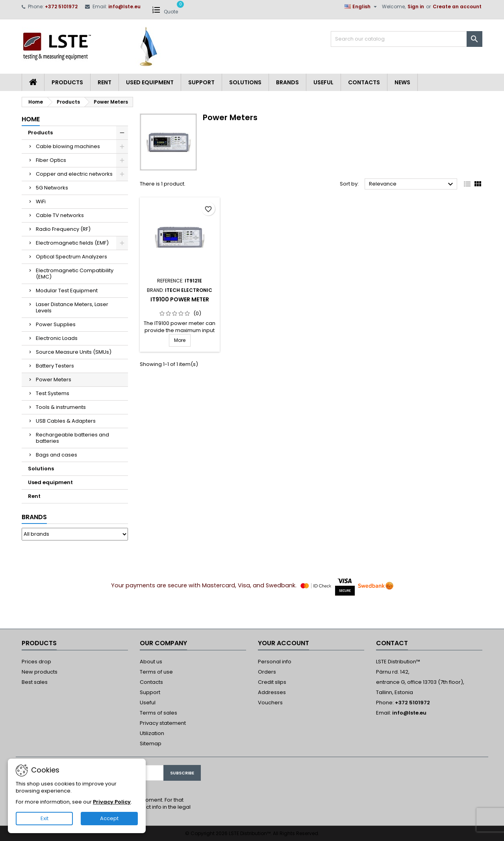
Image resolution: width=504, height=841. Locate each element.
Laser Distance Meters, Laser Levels (72, 307)
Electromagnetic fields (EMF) (72, 243)
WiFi (41, 201)
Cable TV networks (60, 215)
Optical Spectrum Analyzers (71, 257)
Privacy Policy (112, 802)
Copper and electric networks (74, 174)
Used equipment (150, 82)
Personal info (275, 662)
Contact (392, 643)
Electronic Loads (57, 338)
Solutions (245, 82)
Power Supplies (56, 324)
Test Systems (53, 393)
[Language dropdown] (362, 7)
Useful (323, 82)
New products (40, 672)
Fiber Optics (51, 160)
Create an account (457, 6)
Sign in (416, 6)
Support (201, 82)
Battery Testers (55, 366)
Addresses (272, 692)
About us (151, 662)
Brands (287, 82)
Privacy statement (163, 723)
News (402, 82)
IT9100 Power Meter (180, 299)
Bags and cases (57, 455)
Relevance (412, 184)
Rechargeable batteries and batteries (72, 438)
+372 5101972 (61, 6)
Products (67, 82)
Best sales (35, 682)
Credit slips (272, 682)
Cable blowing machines (68, 146)
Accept (109, 818)
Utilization (152, 733)
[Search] (407, 39)
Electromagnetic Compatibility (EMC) (75, 274)
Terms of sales (158, 713)
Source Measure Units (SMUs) (74, 352)
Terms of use (156, 672)
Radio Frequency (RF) (63, 229)
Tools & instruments (61, 407)
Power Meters (54, 380)
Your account (283, 643)
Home (31, 119)
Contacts (364, 82)
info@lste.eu (124, 6)
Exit (44, 818)
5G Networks (52, 188)
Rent (105, 82)
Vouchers (270, 703)
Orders (267, 672)
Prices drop (36, 662)
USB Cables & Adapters (66, 421)
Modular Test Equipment (67, 291)
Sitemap (151, 744)
